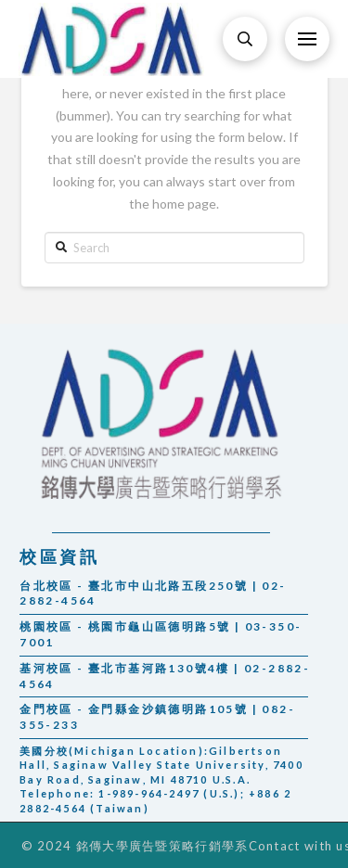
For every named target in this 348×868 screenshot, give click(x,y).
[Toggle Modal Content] (245, 39)
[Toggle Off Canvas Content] (307, 39)
